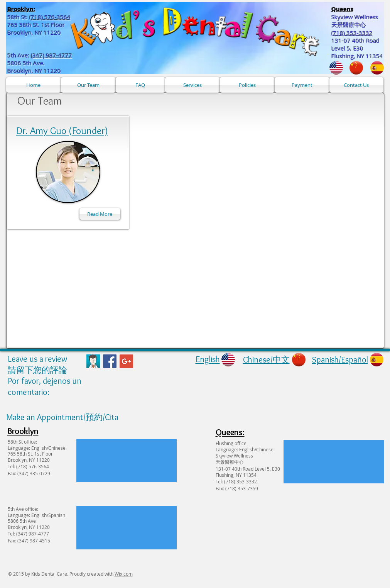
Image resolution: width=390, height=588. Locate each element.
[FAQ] (140, 85)
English (208, 359)
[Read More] (100, 214)
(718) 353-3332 (241, 481)
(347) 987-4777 (51, 55)
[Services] (192, 85)
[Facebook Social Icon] (110, 361)
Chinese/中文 (266, 360)
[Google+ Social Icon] (126, 361)
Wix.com (124, 574)
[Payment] (302, 85)
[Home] (34, 85)
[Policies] (247, 85)
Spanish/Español (340, 360)
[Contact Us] (356, 85)
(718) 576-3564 (50, 17)
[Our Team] (88, 85)
